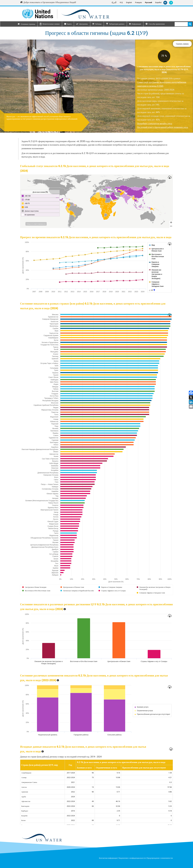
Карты (69, 24)
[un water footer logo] (42, 838)
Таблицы (98, 24)
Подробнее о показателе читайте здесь (155, 123)
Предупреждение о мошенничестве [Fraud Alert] (160, 858)
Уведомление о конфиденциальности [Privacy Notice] (132, 858)
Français (138, 2)
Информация (136, 24)
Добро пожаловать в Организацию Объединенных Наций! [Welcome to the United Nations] (48, 2)
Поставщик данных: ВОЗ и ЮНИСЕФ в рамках (162, 82)
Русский (149, 3)
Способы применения (155, 24)
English (129, 2)
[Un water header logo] (66, 14)
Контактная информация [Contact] (108, 858)
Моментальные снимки (51, 24)
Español (158, 2)
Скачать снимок (182, 44)
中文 (121, 2)
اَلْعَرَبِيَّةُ (114, 2)
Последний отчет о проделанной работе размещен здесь (163, 127)
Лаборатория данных (117, 24)
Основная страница (28, 24)
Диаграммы (83, 24)
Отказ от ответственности (36, 224)
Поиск (190, 24)
